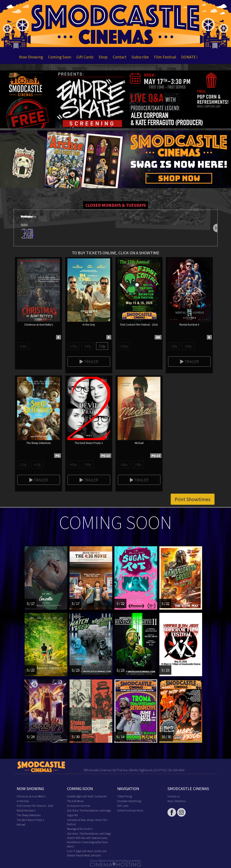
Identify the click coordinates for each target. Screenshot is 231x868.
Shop (103, 57)
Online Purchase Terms (130, 810)
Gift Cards (85, 57)
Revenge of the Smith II (80, 829)
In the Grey (23, 801)
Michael (21, 824)
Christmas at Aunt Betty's (31, 796)
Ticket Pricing (125, 796)
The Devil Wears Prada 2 (30, 820)
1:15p (73, 346)
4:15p (38, 464)
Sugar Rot (72, 815)
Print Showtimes (193, 499)
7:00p (88, 464)
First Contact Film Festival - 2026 (35, 806)
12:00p (124, 346)
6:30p (23, 346)
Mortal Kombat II (26, 810)
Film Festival (165, 57)
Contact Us (174, 796)
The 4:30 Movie (75, 801)
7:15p (102, 346)
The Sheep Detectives (29, 815)
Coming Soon (60, 57)
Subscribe (140, 57)
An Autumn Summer (79, 806)
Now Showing (31, 57)
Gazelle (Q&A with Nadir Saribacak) (87, 796)
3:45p (88, 346)
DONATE (190, 57)
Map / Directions (177, 801)
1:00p (174, 346)
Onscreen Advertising (129, 801)
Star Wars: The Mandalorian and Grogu (89, 810)
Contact (120, 57)
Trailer (89, 361)
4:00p (188, 346)
